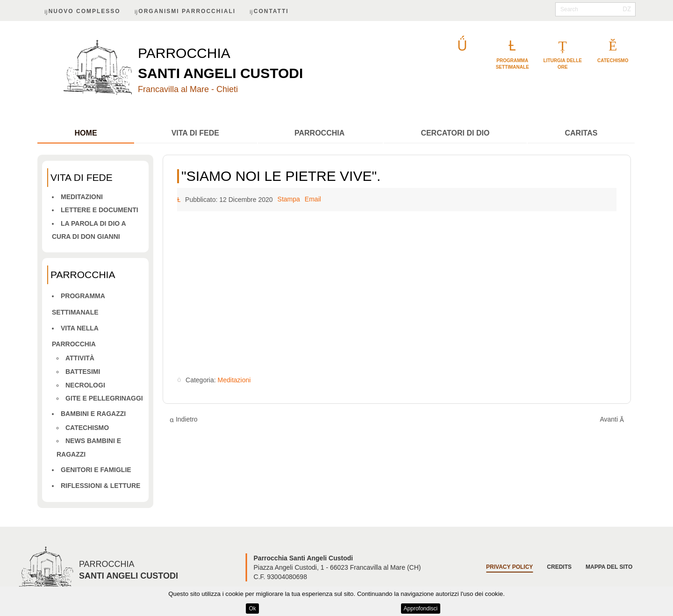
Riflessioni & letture (100, 486)
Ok (252, 609)
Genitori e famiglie (96, 470)
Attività (80, 358)
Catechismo (87, 428)
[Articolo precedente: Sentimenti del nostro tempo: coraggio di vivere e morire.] (184, 419)
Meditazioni (82, 197)
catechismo (613, 61)
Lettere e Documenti (100, 210)
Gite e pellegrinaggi (104, 398)
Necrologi (85, 385)
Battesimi (83, 372)
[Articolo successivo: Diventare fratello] (612, 419)
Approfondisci (421, 609)
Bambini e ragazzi (93, 414)
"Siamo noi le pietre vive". (281, 176)
